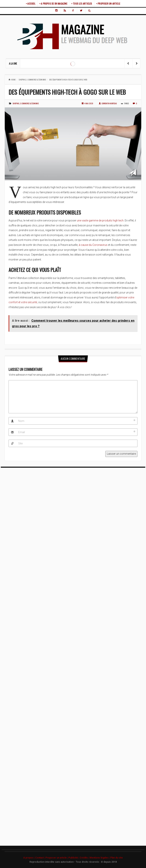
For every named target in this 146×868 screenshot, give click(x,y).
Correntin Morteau (108, 103)
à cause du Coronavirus (93, 245)
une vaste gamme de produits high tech (100, 220)
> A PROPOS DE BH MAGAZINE (53, 4)
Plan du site (117, 858)
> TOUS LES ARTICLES (82, 4)
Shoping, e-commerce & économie (32, 80)
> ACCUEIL (31, 4)
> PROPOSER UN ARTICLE (108, 4)
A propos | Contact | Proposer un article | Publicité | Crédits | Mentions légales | (67, 858)
